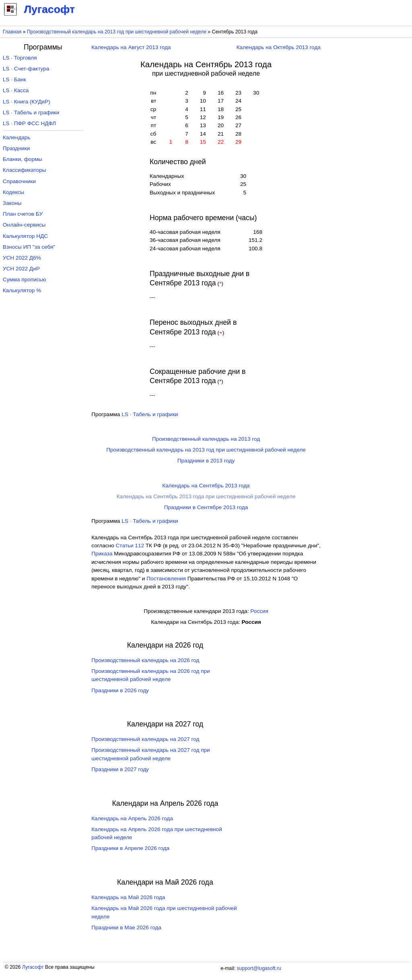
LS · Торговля (20, 58)
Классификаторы (25, 170)
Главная (12, 32)
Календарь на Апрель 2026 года (132, 818)
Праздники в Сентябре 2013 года (206, 507)
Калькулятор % (22, 290)
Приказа (102, 554)
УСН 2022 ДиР (21, 269)
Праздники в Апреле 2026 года (130, 848)
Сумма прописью (25, 280)
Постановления (166, 579)
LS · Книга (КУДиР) (27, 102)
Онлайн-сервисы (24, 225)
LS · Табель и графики (150, 414)
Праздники (16, 148)
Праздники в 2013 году (206, 461)
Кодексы (13, 192)
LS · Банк (14, 79)
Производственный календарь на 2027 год (145, 739)
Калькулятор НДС (25, 236)
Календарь (17, 137)
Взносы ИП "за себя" (29, 247)
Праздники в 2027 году (120, 769)
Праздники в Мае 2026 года (126, 927)
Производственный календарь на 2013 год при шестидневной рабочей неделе (117, 32)
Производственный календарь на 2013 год (206, 439)
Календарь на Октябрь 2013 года (279, 47)
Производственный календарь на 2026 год (145, 660)
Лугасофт (33, 967)
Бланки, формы (23, 159)
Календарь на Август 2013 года (131, 47)
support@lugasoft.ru (259, 968)
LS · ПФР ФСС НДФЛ (29, 123)
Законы (12, 203)
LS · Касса (16, 90)
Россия (259, 611)
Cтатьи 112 (130, 546)
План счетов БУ (23, 214)
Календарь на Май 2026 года (128, 897)
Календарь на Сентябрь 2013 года (206, 486)
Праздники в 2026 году (120, 690)
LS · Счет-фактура (26, 69)
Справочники (19, 181)
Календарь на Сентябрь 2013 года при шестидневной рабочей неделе (206, 496)
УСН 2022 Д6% (22, 258)
